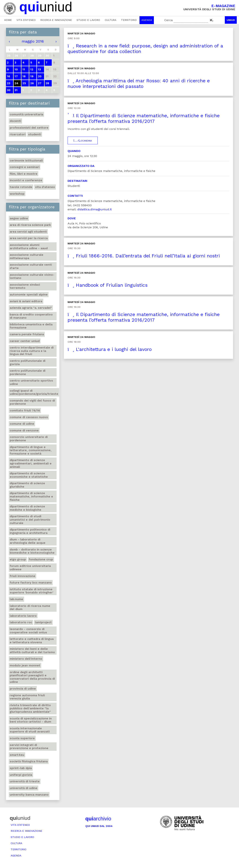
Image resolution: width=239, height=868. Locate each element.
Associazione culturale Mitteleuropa (27, 256)
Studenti (35, 134)
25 (24, 83)
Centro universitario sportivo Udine (31, 382)
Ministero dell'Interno (26, 659)
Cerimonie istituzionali (26, 160)
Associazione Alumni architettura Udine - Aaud (29, 246)
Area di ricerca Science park (30, 225)
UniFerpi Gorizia (21, 775)
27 (40, 83)
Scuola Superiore (22, 738)
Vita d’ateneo (26, 20)
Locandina (83, 140)
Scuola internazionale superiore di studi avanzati (30, 730)
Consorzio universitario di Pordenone (29, 439)
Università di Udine (24, 788)
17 (16, 76)
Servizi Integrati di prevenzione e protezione (29, 747)
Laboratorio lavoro (23, 616)
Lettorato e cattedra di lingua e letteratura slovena (32, 641)
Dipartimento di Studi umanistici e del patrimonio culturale (30, 519)
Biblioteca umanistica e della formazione (31, 326)
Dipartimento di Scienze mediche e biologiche (27, 508)
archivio (98, 819)
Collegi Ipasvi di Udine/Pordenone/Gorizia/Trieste (34, 392)
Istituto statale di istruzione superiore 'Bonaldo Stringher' (32, 591)
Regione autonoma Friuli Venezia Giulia (27, 697)
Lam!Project (43, 622)
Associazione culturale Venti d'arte (31, 266)
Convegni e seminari (25, 167)
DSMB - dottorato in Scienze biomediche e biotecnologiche (32, 551)
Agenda (147, 20)
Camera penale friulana (27, 334)
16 (8, 76)
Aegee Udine (19, 218)
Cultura (111, 20)
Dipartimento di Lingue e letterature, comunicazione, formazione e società (31, 450)
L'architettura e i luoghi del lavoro (110, 349)
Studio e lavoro (88, 20)
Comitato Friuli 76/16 (25, 410)
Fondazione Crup (41, 559)
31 (16, 90)
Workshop (17, 194)
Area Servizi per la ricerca (29, 238)
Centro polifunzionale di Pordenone (28, 372)
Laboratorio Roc (21, 622)
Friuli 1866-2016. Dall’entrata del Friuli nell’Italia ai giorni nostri (144, 256)
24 (16, 83)
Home (8, 20)
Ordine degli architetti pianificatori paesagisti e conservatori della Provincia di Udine (32, 677)
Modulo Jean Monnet (25, 665)
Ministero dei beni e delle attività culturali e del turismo (32, 650)
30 (9, 90)
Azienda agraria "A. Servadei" (31, 308)
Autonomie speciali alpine (29, 294)
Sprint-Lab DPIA (21, 768)
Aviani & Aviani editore (26, 301)
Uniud (231, 20)
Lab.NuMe (16, 599)
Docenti (15, 121)
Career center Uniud (25, 341)
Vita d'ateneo (45, 187)
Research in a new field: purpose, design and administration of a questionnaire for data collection (145, 49)
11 (24, 69)
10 (16, 69)
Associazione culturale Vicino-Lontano (32, 276)
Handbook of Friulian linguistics (108, 285)
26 (32, 83)
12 (32, 69)
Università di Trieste (25, 781)
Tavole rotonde (21, 187)
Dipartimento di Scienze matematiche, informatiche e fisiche (31, 496)
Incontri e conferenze (26, 180)
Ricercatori (18, 134)
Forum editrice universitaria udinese (30, 568)
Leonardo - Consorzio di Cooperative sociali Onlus (28, 631)
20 (40, 76)
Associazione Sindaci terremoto (25, 286)
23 (9, 83)
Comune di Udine (22, 424)
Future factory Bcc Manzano (31, 582)
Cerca (169, 20)
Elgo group (18, 559)
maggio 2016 (33, 41)
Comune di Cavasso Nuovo (29, 417)
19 (32, 76)
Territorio (129, 20)
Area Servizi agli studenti (28, 232)
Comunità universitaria (26, 114)
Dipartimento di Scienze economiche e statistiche (29, 475)
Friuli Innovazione (22, 576)
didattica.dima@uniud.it (94, 209)
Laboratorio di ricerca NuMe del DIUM (30, 608)
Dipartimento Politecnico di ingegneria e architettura (30, 531)
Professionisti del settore (29, 128)
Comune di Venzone (24, 430)
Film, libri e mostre (24, 174)
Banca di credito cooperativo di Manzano (31, 316)
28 (47, 83)
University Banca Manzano (29, 795)
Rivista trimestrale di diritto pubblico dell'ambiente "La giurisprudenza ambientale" (30, 708)
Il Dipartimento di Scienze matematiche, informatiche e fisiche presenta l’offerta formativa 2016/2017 (144, 118)
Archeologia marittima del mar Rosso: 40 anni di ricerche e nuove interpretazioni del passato (139, 84)
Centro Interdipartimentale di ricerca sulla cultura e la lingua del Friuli (32, 351)
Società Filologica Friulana (29, 761)
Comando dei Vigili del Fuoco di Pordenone (32, 402)
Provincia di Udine (23, 689)
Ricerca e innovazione (56, 20)
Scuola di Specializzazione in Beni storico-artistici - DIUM (31, 720)
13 (39, 69)
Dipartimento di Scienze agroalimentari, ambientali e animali (31, 463)
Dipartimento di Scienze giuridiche (27, 485)
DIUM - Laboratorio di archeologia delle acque (28, 541)
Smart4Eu (17, 755)
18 (24, 76)
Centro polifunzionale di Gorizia (28, 362)
